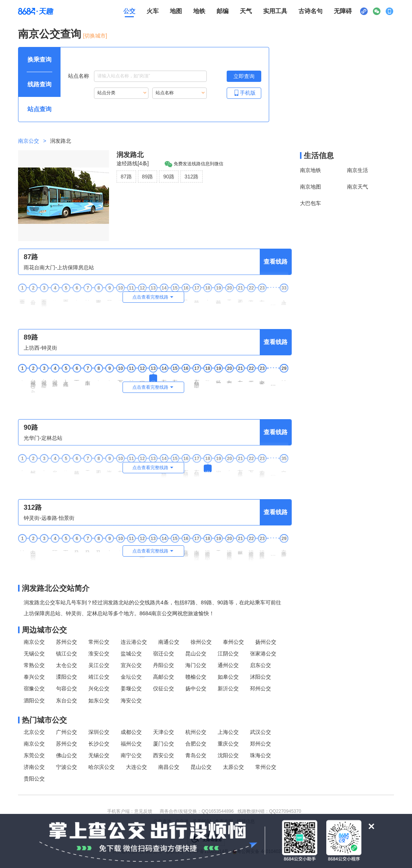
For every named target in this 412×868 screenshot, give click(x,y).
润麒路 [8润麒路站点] (98, 378)
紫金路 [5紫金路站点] (66, 468)
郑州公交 (261, 744)
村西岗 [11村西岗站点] (131, 378)
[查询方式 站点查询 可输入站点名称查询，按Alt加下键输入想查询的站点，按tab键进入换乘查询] (39, 109)
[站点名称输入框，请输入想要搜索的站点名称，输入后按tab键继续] (150, 76)
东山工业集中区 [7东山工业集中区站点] (88, 380)
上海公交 (228, 732)
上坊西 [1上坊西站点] (22, 378)
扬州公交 (266, 642)
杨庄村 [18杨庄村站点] (208, 378)
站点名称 (137, 76)
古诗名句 (311, 11)
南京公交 (29, 141)
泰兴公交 (34, 677)
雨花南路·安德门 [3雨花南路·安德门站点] (44, 301)
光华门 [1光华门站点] (22, 468)
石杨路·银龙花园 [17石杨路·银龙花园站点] (197, 381)
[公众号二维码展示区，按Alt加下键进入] (377, 11)
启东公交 (261, 665)
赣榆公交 (196, 677)
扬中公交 (196, 688)
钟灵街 (284, 378)
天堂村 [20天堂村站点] (229, 297)
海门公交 (196, 665)
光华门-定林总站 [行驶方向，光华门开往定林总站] (43, 438)
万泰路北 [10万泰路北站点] (120, 378)
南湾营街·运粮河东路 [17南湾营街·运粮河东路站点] (197, 553)
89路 (148, 177)
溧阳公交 (67, 677)
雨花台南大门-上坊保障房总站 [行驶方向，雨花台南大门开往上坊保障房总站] (59, 267)
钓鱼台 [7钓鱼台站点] (88, 297)
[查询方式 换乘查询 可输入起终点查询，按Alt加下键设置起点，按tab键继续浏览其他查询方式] (39, 60)
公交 (129, 11)
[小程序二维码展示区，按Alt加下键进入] (364, 11)
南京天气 (357, 187)
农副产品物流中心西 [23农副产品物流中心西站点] (262, 471)
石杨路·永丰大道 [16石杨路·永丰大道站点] (186, 471)
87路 (126, 177)
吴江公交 (99, 665)
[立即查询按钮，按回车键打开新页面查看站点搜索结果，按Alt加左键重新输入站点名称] (244, 76)
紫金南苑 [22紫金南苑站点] (251, 378)
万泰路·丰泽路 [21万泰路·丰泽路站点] (240, 471)
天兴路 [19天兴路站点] (218, 548)
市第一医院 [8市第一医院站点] (98, 298)
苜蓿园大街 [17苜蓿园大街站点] (197, 298)
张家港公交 (263, 654)
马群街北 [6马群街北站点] (77, 548)
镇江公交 (67, 654)
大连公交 (136, 767)
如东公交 (99, 700)
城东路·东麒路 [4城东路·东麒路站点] (55, 381)
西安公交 (164, 755)
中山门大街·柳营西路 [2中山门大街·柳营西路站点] (33, 553)
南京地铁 (311, 170)
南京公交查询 (50, 34)
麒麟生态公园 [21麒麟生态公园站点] (240, 549)
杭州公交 (196, 732)
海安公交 (131, 700)
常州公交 (99, 642)
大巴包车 (311, 203)
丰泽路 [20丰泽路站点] (229, 468)
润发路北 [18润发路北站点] (208, 468)
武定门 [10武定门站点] (120, 297)
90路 (169, 177)
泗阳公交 (34, 700)
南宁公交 (131, 755)
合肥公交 (196, 744)
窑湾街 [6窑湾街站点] (77, 297)
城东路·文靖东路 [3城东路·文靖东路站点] (44, 381)
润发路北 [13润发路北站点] (153, 378)
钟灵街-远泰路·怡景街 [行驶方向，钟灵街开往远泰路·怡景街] (49, 518)
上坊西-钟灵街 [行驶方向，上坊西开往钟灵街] (40, 348)
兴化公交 (99, 688)
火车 (153, 11)
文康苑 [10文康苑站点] (120, 548)
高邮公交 (164, 677)
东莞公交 (34, 755)
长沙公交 (99, 744)
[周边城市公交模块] (155, 630)
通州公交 (228, 665)
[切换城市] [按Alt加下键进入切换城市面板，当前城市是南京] (95, 36)
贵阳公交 (34, 779)
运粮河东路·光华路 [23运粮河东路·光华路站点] (262, 552)
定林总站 (284, 468)
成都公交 (131, 732)
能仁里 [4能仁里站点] (55, 297)
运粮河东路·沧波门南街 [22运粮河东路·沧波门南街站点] (251, 553)
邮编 (223, 11)
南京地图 (311, 187)
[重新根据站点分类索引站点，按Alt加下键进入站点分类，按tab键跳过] (121, 93)
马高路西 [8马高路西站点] (98, 548)
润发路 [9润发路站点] (109, 378)
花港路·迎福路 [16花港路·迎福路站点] (186, 551)
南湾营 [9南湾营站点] (109, 548)
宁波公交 (67, 767)
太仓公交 (67, 665)
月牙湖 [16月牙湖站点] (186, 297)
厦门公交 (164, 744)
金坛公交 (131, 677)
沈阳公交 (228, 755)
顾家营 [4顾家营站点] (55, 548)
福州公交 (131, 744)
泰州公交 (233, 642)
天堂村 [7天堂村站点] (88, 468)
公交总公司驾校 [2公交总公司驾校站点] (33, 300)
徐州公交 (201, 642)
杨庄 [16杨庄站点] (186, 377)
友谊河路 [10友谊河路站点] (120, 468)
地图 (176, 11)
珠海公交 (261, 755)
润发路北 (130, 155)
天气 (246, 11)
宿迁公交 (164, 654)
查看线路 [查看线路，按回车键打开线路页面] (276, 262)
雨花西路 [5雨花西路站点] (66, 298)
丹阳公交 (164, 665)
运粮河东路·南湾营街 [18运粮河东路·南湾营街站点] (208, 553)
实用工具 (275, 11)
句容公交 (67, 688)
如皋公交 (228, 677)
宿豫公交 (34, 688)
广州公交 (67, 732)
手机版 (244, 93)
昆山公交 (196, 654)
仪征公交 (164, 688)
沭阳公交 (261, 677)
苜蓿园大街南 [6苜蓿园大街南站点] (77, 469)
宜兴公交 (131, 665)
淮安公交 (99, 654)
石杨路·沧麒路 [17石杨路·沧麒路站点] (197, 471)
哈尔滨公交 (101, 767)
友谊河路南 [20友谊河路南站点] (229, 379)
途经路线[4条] (133, 163)
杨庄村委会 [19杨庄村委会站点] (218, 379)
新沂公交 (228, 688)
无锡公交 (34, 654)
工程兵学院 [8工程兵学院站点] (98, 469)
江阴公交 (228, 654)
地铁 (199, 11)
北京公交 (34, 732)
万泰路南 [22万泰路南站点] (251, 468)
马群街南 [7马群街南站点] (88, 548)
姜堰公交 (131, 688)
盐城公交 (131, 654)
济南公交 (34, 767)
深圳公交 (99, 732)
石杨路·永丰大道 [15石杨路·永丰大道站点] (175, 381)
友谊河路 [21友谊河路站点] (240, 378)
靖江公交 (99, 677)
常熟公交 (34, 665)
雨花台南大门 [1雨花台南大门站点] (22, 299)
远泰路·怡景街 (284, 551)
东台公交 (67, 700)
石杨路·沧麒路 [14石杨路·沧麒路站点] (164, 381)
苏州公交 (67, 642)
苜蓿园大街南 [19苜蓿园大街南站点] (218, 299)
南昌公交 (169, 767)
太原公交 (233, 767)
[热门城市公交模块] (155, 720)
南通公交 (169, 642)
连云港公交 (134, 642)
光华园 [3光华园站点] (44, 468)
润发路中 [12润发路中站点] (142, 378)
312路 (192, 177)
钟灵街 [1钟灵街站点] (22, 548)
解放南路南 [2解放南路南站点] (33, 469)
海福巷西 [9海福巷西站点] (109, 468)
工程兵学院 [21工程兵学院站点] (240, 298)
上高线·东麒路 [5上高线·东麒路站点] (66, 381)
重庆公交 (228, 744)
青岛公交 (196, 755)
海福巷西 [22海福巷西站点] (251, 298)
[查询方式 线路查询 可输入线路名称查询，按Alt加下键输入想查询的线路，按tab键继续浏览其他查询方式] (39, 85)
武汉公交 (261, 732)
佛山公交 (67, 755)
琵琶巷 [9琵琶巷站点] (109, 297)
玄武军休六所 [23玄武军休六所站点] (262, 379)
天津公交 (164, 732)
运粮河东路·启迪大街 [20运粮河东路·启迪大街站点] (229, 553)
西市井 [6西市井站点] (77, 378)
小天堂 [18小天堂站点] (208, 297)
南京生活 (357, 170)
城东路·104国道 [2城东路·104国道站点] (33, 386)
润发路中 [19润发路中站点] (218, 468)
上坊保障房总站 (284, 300)
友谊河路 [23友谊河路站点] (262, 298)
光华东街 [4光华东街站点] (55, 468)
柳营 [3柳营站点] (44, 547)
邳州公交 (261, 688)
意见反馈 (143, 811)
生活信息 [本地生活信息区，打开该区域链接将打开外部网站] (319, 155)
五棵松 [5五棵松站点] (66, 548)
